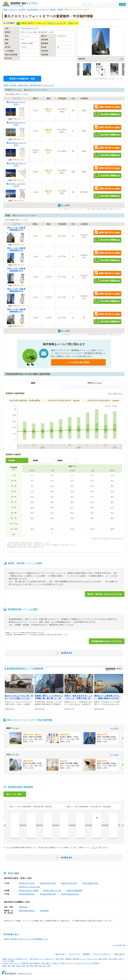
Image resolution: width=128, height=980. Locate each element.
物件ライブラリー (67, 963)
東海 (28, 966)
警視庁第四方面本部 (27, 911)
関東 (13, 966)
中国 (40, 966)
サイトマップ (74, 954)
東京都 (53, 10)
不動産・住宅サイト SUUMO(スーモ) (15, 959)
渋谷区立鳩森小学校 (90, 883)
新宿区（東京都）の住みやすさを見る (105, 594)
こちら (94, 848)
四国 (36, 966)
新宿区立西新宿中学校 (70, 894)
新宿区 (60, 10)
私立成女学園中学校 (48, 894)
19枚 (10, 306)
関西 (32, 966)
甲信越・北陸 (20, 966)
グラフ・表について (115, 394)
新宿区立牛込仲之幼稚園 (29, 891)
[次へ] (122, 738)
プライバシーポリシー (102, 954)
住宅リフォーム (14, 963)
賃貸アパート (50, 959)
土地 (120, 959)
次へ (122, 826)
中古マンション (54, 23)
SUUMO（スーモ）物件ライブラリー (20, 4)
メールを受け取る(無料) (78, 362)
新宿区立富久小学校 (27, 883)
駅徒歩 (60, 461)
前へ (6, 826)
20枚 (10, 244)
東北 (9, 966)
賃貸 (70, 23)
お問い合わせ (119, 954)
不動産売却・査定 (27, 963)
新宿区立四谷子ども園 (52, 891)
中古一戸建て (113, 959)
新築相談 (37, 963)
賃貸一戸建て (60, 959)
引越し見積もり (46, 963)
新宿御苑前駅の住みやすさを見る (107, 641)
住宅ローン (56, 963)
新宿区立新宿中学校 (27, 894)
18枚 (10, 119)
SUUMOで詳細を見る (107, 114)
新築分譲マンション (79, 959)
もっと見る (114, 728)
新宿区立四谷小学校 (48, 883)
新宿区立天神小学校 (69, 883)
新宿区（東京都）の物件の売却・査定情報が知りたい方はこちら (29, 85)
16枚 (10, 265)
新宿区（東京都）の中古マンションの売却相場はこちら (26, 939)
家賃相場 (68, 959)
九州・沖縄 (46, 966)
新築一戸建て (103, 959)
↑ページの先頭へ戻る (119, 945)
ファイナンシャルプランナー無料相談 (87, 963)
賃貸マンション (39, 959)
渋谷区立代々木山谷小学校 (29, 887)
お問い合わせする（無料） (107, 107)
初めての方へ (61, 954)
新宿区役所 (23, 907)
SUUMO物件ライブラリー (38, 10)
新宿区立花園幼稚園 (74, 891)
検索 (123, 4)
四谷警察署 (44, 911)
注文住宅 (5, 963)
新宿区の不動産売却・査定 (22, 79)
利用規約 (86, 954)
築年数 (35, 461)
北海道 (4, 966)
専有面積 (12, 461)
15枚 (10, 326)
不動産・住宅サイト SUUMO (14, 10)
